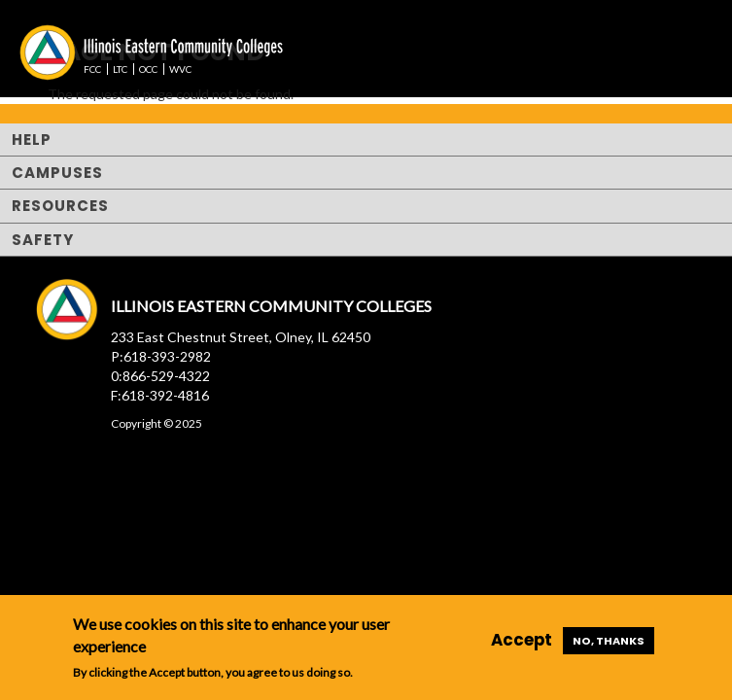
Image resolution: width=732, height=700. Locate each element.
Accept (522, 640)
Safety (43, 240)
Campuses (57, 173)
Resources (60, 206)
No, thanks (609, 641)
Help (32, 140)
